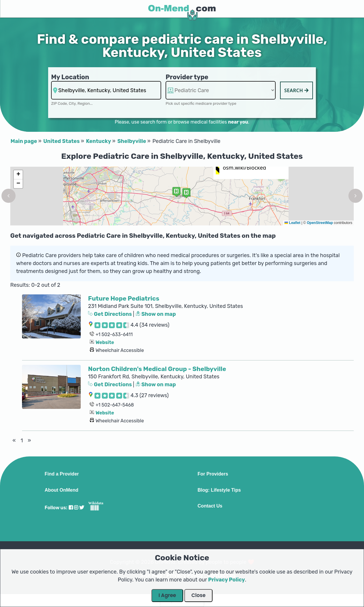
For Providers (213, 474)
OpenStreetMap (320, 223)
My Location (70, 77)
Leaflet (292, 223)
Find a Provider (62, 474)
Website (105, 342)
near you (238, 122)
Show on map (156, 314)
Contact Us (210, 506)
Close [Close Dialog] (198, 595)
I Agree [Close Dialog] (167, 595)
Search (296, 90)
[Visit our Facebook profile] (71, 508)
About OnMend (61, 490)
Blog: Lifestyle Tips (219, 490)
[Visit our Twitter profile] (82, 508)
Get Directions (111, 314)
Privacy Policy (226, 580)
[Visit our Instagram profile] (76, 508)
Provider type (187, 77)
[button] (9, 196)
